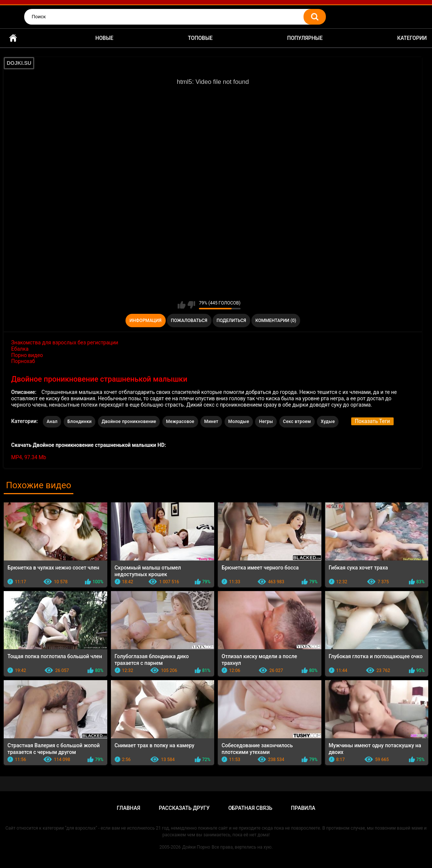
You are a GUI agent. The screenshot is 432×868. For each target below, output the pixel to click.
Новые (104, 38)
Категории (412, 38)
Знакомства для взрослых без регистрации (65, 343)
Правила (303, 808)
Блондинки (80, 422)
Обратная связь (250, 808)
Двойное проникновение (129, 422)
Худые (328, 422)
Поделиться (231, 321)
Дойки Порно (196, 847)
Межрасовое (180, 422)
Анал (52, 422)
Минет (211, 422)
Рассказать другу (184, 808)
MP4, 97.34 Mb (29, 457)
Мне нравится (182, 305)
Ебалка (20, 349)
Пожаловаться (189, 321)
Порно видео (27, 355)
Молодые (239, 422)
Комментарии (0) (276, 321)
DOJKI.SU (19, 63)
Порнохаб (23, 361)
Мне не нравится (191, 305)
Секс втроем (297, 422)
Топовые (200, 38)
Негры (266, 422)
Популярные (305, 38)
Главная (13, 38)
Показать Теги (372, 421)
